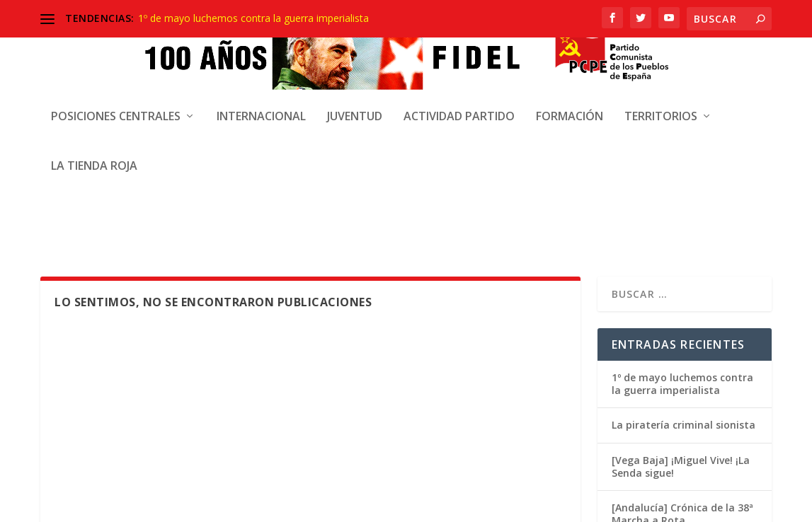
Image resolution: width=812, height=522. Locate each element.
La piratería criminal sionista (684, 214)
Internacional (261, 105)
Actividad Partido (459, 105)
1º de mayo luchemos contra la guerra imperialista (253, 18)
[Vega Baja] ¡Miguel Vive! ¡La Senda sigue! (681, 256)
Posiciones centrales (116, 105)
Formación (570, 105)
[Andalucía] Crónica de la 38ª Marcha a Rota (682, 303)
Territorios (661, 105)
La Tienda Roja (94, 155)
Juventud (355, 105)
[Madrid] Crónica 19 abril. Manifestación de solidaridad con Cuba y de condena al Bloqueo (685, 364)
